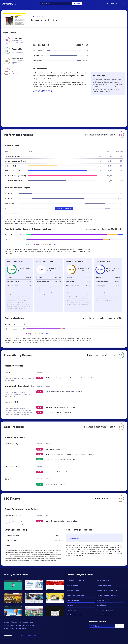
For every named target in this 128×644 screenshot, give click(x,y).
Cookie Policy (21, 628)
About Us (123, 4)
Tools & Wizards (112, 4)
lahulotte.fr (37, 17)
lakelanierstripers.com (75, 615)
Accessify (10, 4)
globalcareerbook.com (76, 595)
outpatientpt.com (74, 585)
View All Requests (64, 208)
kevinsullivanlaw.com (104, 615)
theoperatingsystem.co (76, 580)
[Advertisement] (78, 35)
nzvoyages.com (73, 590)
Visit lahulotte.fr (43, 91)
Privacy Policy (9, 628)
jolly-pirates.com (103, 605)
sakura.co (71, 605)
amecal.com (101, 600)
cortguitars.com (73, 600)
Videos (6, 622)
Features (14, 622)
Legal (32, 622)
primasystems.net (103, 580)
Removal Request (29, 625)
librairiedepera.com (104, 585)
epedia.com (72, 610)
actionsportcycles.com (105, 610)
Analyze (77, 4)
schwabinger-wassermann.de (107, 590)
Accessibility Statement (12, 625)
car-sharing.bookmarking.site (107, 595)
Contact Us (24, 622)
